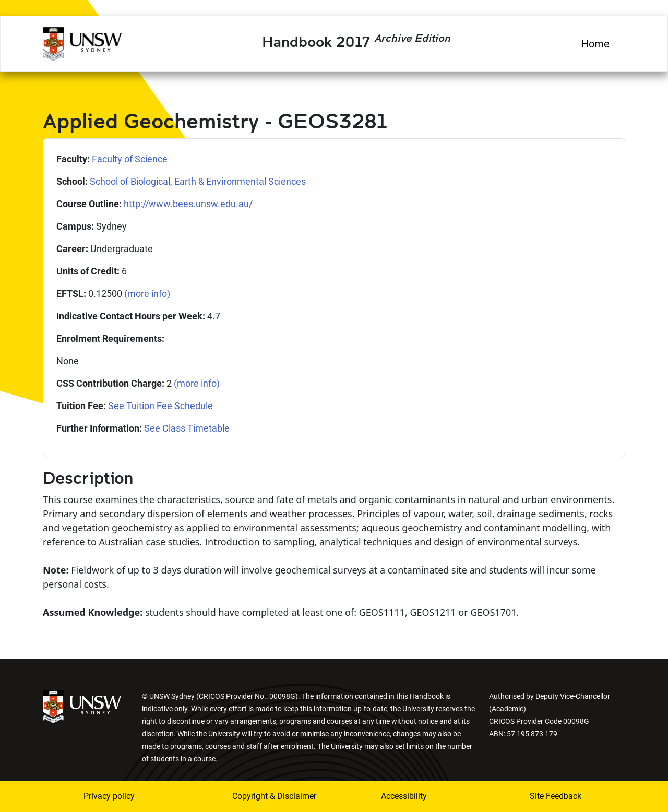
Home (595, 44)
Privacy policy (109, 796)
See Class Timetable (187, 428)
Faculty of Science (130, 159)
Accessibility (404, 796)
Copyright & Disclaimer (268, 796)
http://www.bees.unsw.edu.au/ (188, 204)
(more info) (147, 294)
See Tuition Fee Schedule (160, 406)
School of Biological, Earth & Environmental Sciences (198, 181)
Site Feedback (556, 796)
